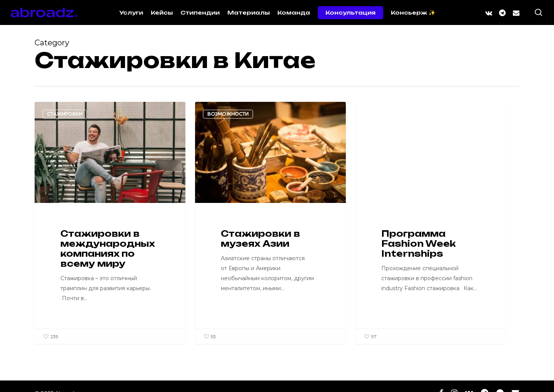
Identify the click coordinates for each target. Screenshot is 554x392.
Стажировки (65, 114)
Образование (387, 114)
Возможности (228, 114)
